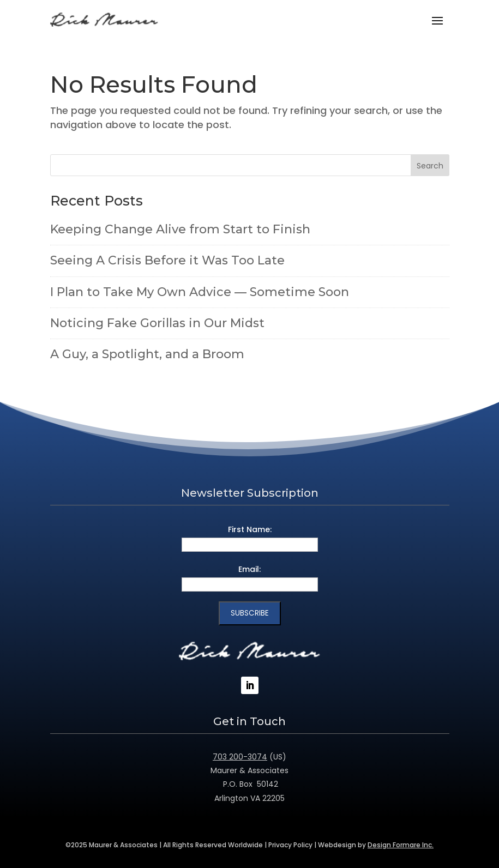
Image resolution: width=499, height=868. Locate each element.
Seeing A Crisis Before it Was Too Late (167, 260)
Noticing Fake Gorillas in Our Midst (157, 323)
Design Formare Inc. (401, 845)
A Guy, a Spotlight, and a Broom (147, 354)
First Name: (250, 529)
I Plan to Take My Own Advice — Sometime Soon (200, 292)
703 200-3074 (240, 757)
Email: (249, 569)
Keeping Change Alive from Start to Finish (180, 229)
